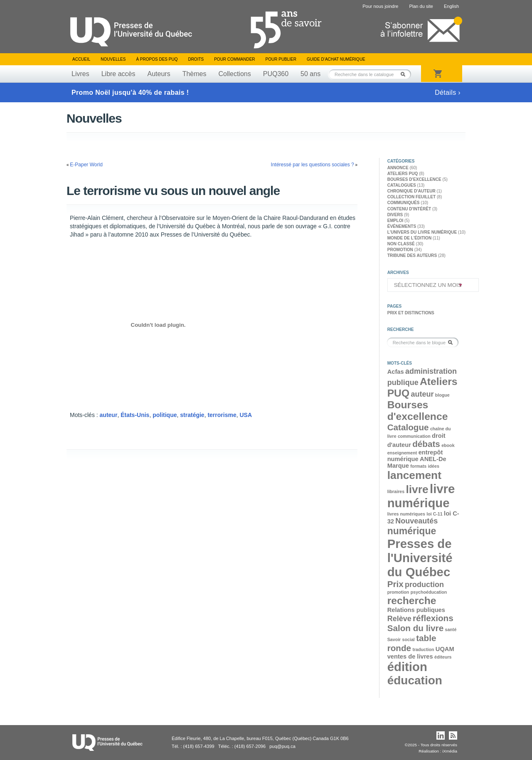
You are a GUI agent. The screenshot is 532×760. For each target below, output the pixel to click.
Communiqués (404, 203)
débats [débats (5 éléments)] (426, 444)
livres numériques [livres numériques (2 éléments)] (406, 514)
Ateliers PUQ (403, 174)
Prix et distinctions (411, 313)
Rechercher (405, 74)
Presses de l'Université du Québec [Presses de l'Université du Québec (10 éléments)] (420, 558)
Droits (196, 59)
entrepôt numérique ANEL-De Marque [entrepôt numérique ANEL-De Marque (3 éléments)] (417, 459)
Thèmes (195, 74)
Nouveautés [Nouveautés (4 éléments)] (416, 521)
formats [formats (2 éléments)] (418, 466)
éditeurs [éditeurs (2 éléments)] (443, 657)
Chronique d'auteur (411, 191)
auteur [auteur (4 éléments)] (422, 394)
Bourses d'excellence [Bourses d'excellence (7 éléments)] (418, 411)
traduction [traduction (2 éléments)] (423, 649)
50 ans (310, 74)
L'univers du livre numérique (422, 232)
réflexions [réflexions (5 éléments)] (433, 618)
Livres (80, 74)
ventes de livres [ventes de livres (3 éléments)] (410, 656)
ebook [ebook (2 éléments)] (448, 445)
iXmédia (450, 751)
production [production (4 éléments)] (424, 585)
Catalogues (402, 185)
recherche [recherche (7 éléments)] (412, 601)
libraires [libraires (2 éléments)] (396, 491)
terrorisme (222, 415)
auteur (109, 415)
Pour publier (281, 59)
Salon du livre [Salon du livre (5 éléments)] (415, 628)
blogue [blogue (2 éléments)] (442, 395)
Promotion (400, 250)
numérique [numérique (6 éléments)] (412, 531)
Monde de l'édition (410, 238)
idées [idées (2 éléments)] (434, 466)
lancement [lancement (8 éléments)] (414, 475)
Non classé (401, 244)
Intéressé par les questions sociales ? (313, 165)
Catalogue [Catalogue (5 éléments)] (408, 427)
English (451, 6)
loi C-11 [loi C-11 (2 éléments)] (435, 514)
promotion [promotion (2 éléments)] (398, 592)
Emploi (395, 221)
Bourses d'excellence (414, 179)
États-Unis (135, 415)
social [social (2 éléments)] (409, 639)
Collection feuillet (411, 197)
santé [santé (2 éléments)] (451, 629)
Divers (395, 215)
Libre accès (118, 74)
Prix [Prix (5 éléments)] (395, 584)
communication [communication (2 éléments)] (414, 436)
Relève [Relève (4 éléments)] (399, 619)
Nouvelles (113, 59)
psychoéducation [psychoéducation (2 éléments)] (429, 592)
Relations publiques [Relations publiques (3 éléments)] (416, 610)
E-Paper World (86, 165)
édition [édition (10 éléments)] (407, 667)
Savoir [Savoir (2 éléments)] (394, 639)
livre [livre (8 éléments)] (417, 489)
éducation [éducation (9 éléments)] (415, 680)
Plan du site (421, 6)
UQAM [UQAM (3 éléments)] (445, 649)
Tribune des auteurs (412, 255)
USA (246, 415)
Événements (402, 226)
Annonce (398, 168)
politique (165, 415)
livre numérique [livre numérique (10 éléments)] (421, 496)
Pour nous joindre (380, 6)
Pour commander (234, 59)
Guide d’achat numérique (336, 59)
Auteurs (159, 74)
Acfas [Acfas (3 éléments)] (396, 372)
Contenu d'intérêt (409, 209)
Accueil (81, 59)
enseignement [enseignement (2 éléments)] (402, 453)
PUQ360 (276, 74)
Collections (234, 74)
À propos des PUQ (157, 59)
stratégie (192, 415)
